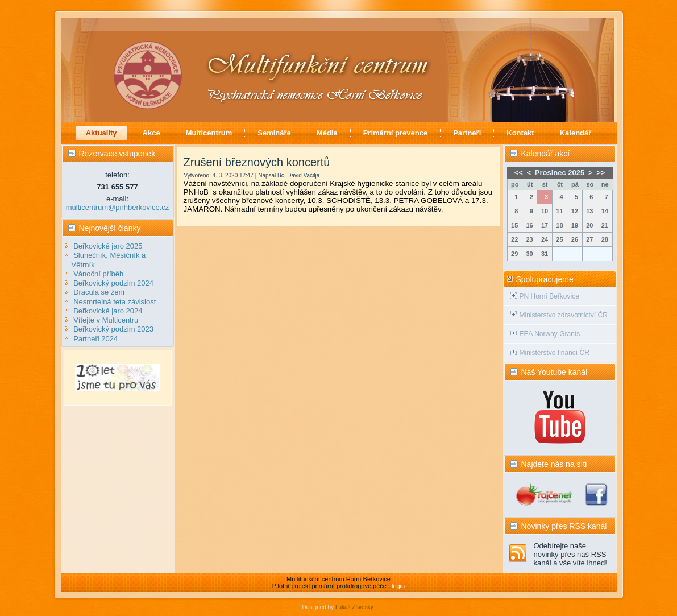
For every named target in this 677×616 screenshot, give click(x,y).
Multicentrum (209, 133)
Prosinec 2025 (560, 173)
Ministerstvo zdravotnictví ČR (564, 315)
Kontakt (520, 133)
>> (601, 173)
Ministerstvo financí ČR (555, 353)
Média (327, 133)
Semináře (274, 133)
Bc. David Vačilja (298, 175)
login (398, 586)
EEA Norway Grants (550, 334)
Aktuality (101, 133)
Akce (151, 133)
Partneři (467, 133)
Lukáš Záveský (354, 607)
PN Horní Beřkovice (549, 296)
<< (519, 173)
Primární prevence (395, 133)
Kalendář (576, 133)
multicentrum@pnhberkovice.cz (118, 207)
